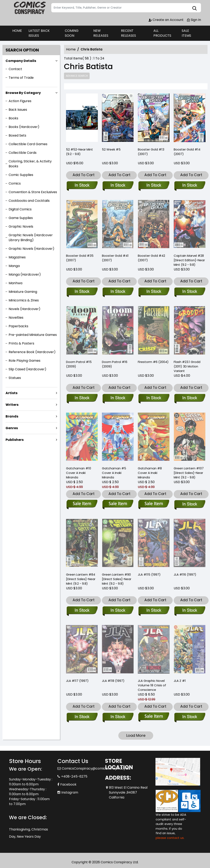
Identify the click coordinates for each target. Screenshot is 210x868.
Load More (136, 735)
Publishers (15, 440)
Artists (11, 393)
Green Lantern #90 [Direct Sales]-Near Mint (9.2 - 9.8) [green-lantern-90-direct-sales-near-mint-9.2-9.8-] (117, 579)
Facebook (68, 784)
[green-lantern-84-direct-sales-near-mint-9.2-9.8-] (82, 611)
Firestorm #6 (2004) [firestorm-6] (153, 362)
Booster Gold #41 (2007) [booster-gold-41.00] (115, 258)
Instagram (70, 792)
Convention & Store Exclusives (33, 192)
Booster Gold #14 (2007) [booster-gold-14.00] (187, 152)
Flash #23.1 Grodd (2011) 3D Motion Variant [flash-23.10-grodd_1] (187, 366)
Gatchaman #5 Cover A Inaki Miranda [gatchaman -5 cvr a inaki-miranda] (114, 473)
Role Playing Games (25, 361)
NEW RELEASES (101, 33)
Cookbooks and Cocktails (29, 201)
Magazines (17, 257)
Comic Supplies (21, 175)
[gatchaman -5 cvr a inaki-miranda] (118, 504)
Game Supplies (21, 218)
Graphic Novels (21, 226)
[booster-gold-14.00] (190, 119)
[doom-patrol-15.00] (82, 398)
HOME (17, 31)
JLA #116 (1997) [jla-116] (185, 574)
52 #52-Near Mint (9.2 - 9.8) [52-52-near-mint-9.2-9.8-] (79, 152)
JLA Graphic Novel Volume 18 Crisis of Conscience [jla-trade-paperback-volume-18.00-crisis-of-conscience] (152, 685)
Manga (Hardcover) (25, 274)
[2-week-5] (118, 119)
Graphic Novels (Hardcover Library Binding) (31, 238)
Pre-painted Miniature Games (33, 335)
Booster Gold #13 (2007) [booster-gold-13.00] (151, 152)
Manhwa (15, 283)
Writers (12, 405)
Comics (15, 183)
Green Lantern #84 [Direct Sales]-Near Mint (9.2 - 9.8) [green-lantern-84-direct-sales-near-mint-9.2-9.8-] (81, 579)
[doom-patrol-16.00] (118, 398)
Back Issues (18, 110)
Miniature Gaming (23, 292)
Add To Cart (84, 175)
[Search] (126, 8)
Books (13, 118)
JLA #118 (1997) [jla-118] (113, 681)
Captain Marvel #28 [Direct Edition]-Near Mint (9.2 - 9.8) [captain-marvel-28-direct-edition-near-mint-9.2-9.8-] (189, 260)
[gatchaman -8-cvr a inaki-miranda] (154, 504)
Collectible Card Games (28, 144)
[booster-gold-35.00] (82, 292)
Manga (14, 266)
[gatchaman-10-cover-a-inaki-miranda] (82, 504)
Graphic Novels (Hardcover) (31, 249)
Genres (12, 428)
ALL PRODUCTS (162, 33)
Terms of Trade (21, 78)
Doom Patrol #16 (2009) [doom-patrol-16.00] (115, 364)
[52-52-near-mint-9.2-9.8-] (82, 119)
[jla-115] (154, 611)
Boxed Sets (17, 135)
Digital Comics (20, 209)
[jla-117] (82, 717)
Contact (15, 69)
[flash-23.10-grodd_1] (190, 398)
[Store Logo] (30, 8)
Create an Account (166, 20)
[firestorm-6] (154, 398)
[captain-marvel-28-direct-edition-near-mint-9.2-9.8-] (190, 292)
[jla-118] (118, 717)
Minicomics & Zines (24, 300)
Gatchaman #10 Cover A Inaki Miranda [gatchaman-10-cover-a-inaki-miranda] (79, 473)
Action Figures (20, 101)
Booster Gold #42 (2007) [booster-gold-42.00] (151, 258)
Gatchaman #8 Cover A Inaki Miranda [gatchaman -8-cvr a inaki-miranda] (150, 473)
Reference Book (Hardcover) (32, 352)
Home (71, 49)
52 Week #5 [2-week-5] (111, 149)
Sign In (194, 20)
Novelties (16, 318)
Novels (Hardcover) (25, 309)
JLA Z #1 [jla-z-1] (180, 681)
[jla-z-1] (190, 717)
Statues (15, 378)
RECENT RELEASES (128, 33)
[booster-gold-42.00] (154, 292)
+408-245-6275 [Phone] (74, 776)
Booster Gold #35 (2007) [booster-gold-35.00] (80, 258)
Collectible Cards (23, 153)
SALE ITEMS (186, 33)
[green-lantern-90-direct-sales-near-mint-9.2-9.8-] (118, 611)
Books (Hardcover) (24, 127)
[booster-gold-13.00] (154, 119)
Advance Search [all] (77, 76)
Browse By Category (23, 93)
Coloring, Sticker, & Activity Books (30, 164)
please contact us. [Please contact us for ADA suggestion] (170, 838)
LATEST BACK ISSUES (39, 33)
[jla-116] (190, 611)
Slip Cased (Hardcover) (27, 369)
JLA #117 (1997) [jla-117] (77, 681)
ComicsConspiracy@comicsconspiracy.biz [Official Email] (96, 768)
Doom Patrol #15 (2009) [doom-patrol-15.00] (79, 364)
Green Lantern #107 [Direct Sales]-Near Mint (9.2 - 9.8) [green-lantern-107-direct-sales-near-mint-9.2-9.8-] (189, 473)
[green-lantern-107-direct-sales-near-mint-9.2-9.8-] (190, 504)
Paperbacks (18, 326)
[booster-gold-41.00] (118, 292)
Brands (12, 416)
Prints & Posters (21, 343)
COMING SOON (72, 33)
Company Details (21, 61)
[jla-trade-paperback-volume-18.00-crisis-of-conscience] (154, 717)
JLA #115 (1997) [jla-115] (149, 574)
